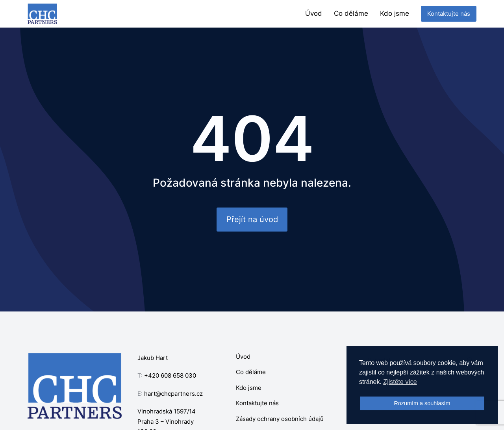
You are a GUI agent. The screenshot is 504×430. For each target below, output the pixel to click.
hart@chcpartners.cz (173, 394)
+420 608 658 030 (170, 375)
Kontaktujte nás (449, 14)
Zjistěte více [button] (400, 382)
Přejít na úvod (252, 219)
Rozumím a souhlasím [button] (422, 403)
